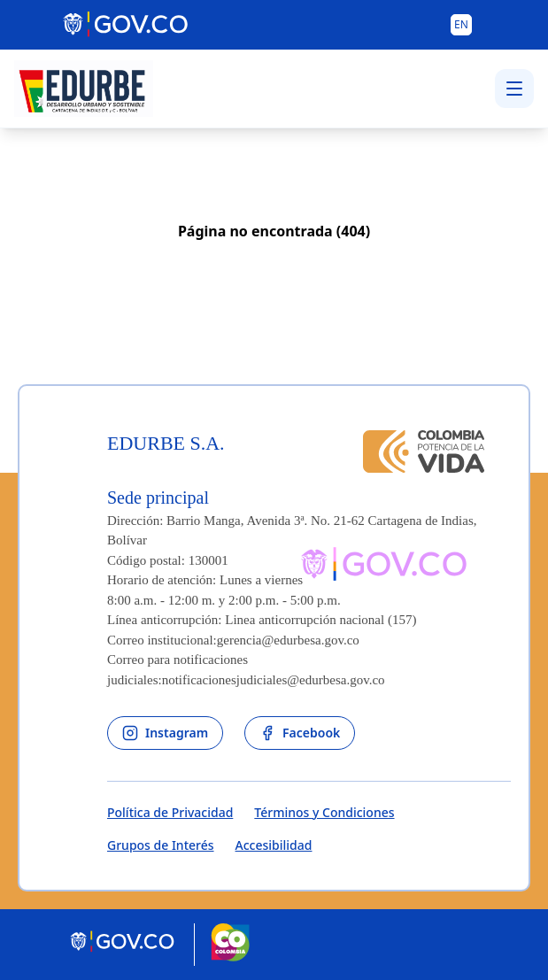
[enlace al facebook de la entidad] (300, 733)
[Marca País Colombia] (230, 945)
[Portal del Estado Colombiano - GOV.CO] (127, 25)
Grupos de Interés (161, 845)
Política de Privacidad (170, 812)
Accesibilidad (274, 845)
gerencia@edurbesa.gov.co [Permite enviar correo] (288, 640)
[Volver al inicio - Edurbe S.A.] (84, 89)
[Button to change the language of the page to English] (461, 25)
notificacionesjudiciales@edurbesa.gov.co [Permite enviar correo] (274, 680)
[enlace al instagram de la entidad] (165, 733)
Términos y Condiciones (324, 812)
